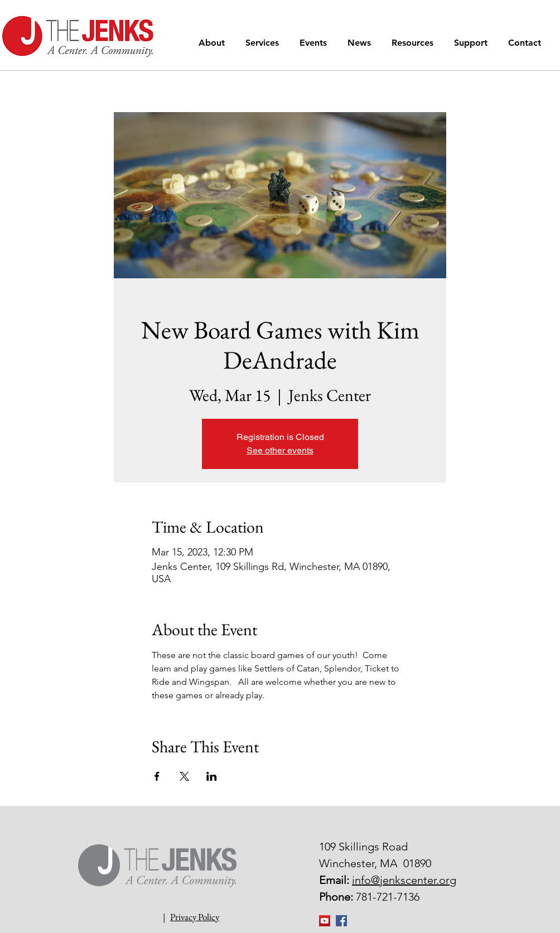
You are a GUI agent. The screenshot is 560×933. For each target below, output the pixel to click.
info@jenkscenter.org (404, 880)
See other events (280, 450)
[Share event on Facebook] (157, 776)
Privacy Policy (195, 917)
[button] (214, 43)
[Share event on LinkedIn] (212, 776)
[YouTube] (325, 921)
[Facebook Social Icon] (341, 921)
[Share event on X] (184, 776)
